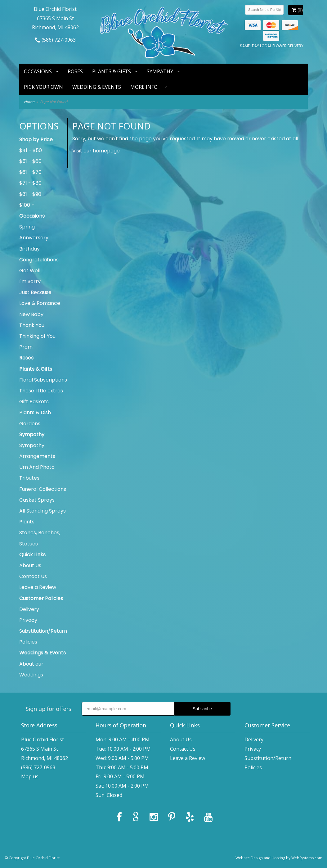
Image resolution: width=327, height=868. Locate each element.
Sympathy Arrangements (37, 451)
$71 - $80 (30, 183)
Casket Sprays (37, 500)
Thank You (32, 325)
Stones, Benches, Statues (40, 538)
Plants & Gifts (112, 71)
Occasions (38, 71)
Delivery (29, 609)
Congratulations (39, 260)
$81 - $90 (30, 194)
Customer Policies (41, 598)
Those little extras (41, 391)
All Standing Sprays (43, 511)
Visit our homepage (96, 151)
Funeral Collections (43, 489)
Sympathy (160, 71)
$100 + (27, 205)
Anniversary (34, 238)
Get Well (30, 271)
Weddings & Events (43, 653)
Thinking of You (37, 336)
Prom (26, 347)
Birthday (29, 249)
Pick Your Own (43, 87)
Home (29, 102)
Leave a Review (38, 587)
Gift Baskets (34, 402)
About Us (30, 565)
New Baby (31, 314)
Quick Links (32, 555)
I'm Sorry (30, 281)
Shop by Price (36, 140)
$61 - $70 (30, 172)
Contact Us (33, 576)
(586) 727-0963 (55, 40)
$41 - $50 (31, 150)
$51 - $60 (30, 161)
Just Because (35, 292)
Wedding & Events (97, 87)
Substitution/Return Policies (43, 636)
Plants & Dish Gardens (35, 418)
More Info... (145, 87)
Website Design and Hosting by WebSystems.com (279, 858)
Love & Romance (40, 303)
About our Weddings (31, 669)
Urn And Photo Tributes (37, 472)
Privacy (28, 620)
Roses (75, 71)
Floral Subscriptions (43, 380)
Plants (27, 522)
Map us (30, 776)
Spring (27, 227)
